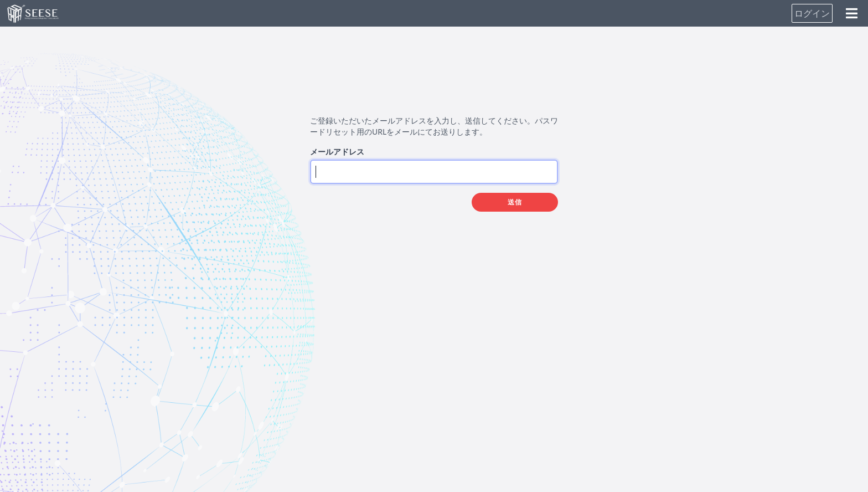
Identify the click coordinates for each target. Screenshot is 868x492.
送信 (515, 202)
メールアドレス (337, 152)
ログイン (812, 13)
